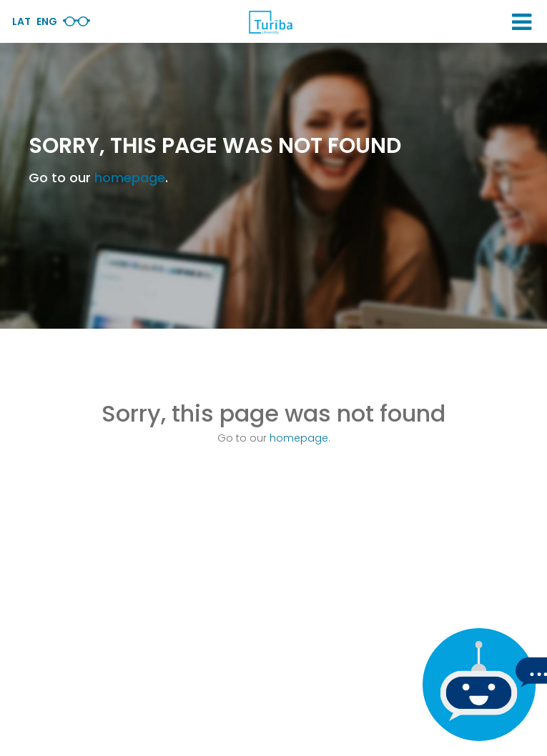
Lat (21, 21)
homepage (130, 178)
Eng (47, 21)
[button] (522, 22)
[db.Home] (270, 22)
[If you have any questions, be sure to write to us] (475, 685)
